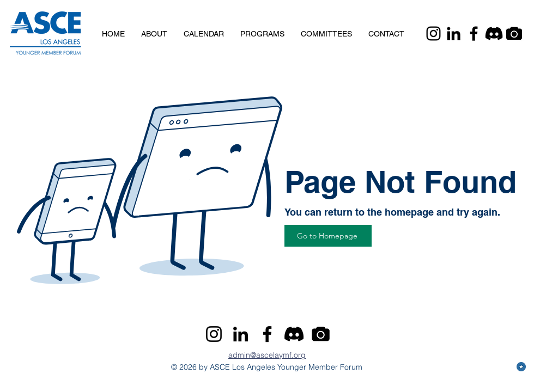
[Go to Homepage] (328, 236)
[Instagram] (433, 33)
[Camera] (514, 33)
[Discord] (494, 33)
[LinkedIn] (454, 33)
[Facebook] (474, 33)
